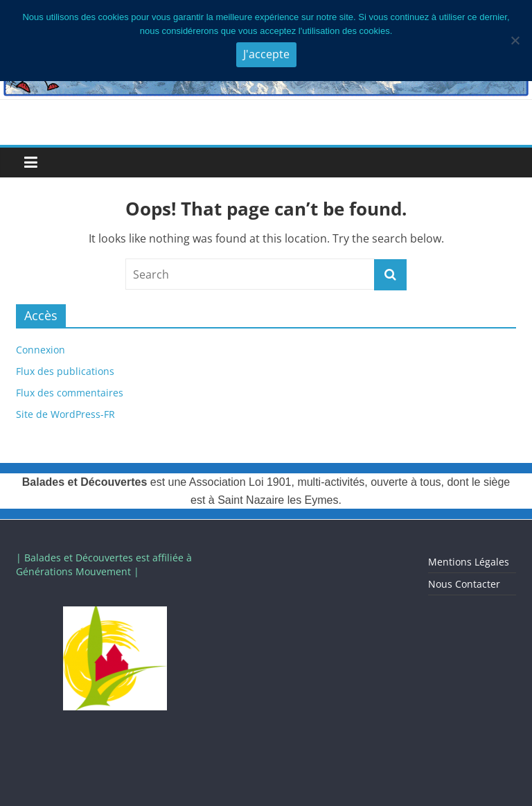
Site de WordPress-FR (65, 414)
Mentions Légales (469, 562)
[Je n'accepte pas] (515, 40)
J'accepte (266, 54)
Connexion (41, 350)
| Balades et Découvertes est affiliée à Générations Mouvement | (104, 564)
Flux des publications (65, 371)
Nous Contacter (464, 584)
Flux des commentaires (70, 393)
